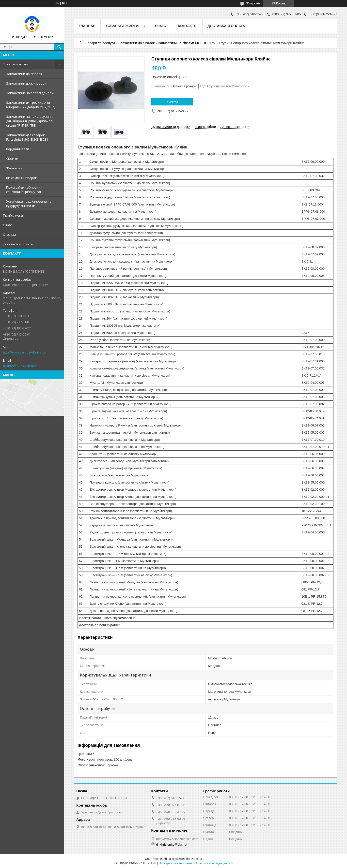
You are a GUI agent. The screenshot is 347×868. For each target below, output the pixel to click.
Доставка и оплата (18, 244)
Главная (87, 26)
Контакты (188, 26)
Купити (172, 102)
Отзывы (9, 235)
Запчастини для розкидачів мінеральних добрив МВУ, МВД (30, 105)
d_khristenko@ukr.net (19, 366)
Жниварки (14, 168)
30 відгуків (253, 3)
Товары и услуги (16, 64)
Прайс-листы (13, 215)
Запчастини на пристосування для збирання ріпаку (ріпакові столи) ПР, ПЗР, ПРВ (30, 121)
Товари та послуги (100, 43)
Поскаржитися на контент (176, 863)
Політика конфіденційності (215, 863)
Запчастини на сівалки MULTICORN (187, 43)
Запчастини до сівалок (24, 74)
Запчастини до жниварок (26, 83)
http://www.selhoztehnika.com (26, 352)
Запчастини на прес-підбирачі (30, 93)
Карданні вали (18, 149)
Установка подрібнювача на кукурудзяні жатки (29, 204)
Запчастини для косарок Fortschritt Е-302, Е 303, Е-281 (27, 137)
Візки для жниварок (22, 178)
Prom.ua (197, 859)
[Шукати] (59, 47)
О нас (7, 225)
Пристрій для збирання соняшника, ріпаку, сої (24, 190)
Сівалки (12, 159)
